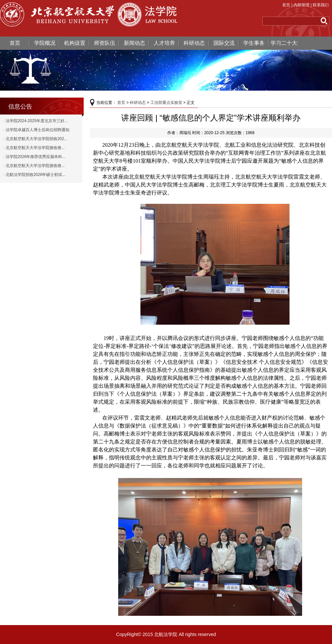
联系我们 (321, 5)
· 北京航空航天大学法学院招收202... (35, 139)
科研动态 (194, 43)
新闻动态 (134, 43)
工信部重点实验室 (166, 103)
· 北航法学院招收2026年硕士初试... (34, 175)
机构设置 (75, 43)
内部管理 (301, 5)
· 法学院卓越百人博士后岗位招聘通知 (36, 130)
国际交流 (224, 43)
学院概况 (45, 43)
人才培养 (164, 43)
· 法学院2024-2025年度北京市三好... (36, 121)
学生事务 (254, 43)
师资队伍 (105, 43)
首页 (286, 5)
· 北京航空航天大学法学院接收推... (34, 148)
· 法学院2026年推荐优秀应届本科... (34, 157)
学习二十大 (284, 43)
